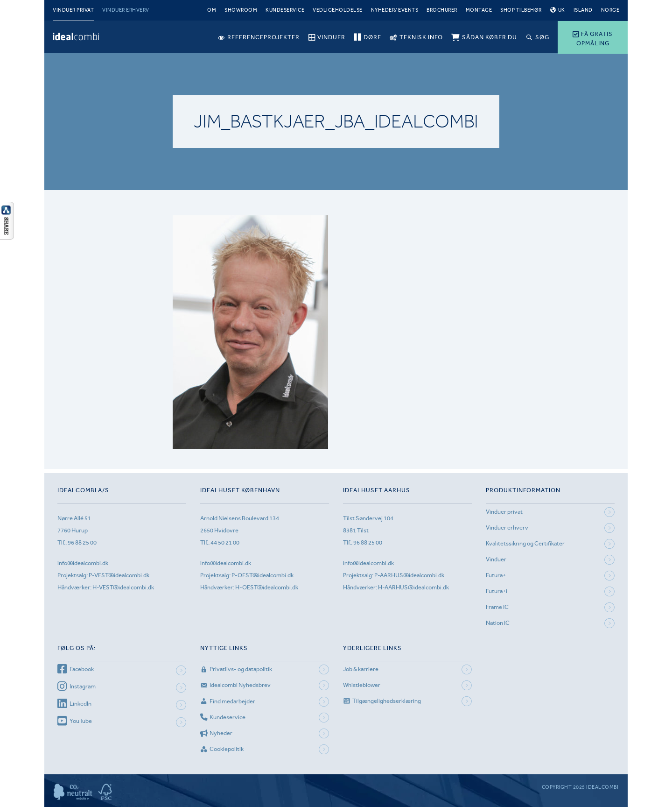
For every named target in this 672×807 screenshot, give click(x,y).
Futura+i (497, 591)
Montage (479, 10)
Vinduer (496, 559)
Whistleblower (362, 685)
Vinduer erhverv (126, 10)
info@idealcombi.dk (83, 563)
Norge (610, 10)
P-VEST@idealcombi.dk (119, 575)
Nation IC (498, 623)
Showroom (241, 10)
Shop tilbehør (521, 10)
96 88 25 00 (82, 542)
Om (212, 10)
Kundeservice (285, 10)
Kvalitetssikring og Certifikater (525, 543)
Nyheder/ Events (395, 10)
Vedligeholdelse (338, 10)
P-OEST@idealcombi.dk (262, 575)
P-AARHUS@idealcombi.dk (409, 575)
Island (583, 10)
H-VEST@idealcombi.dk (123, 587)
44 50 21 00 (225, 542)
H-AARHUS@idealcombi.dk (413, 587)
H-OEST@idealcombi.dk (267, 587)
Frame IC (497, 607)
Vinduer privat (73, 10)
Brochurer (442, 10)
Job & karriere (361, 669)
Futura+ (496, 575)
